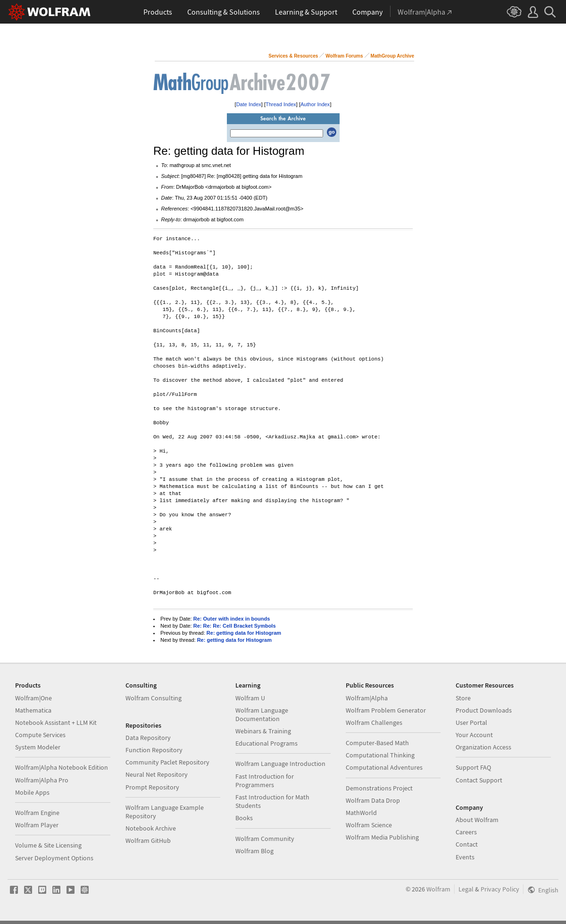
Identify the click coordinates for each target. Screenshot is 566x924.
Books (244, 818)
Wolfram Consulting (154, 698)
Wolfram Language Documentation (262, 714)
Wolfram (438, 889)
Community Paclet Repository (167, 762)
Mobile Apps (32, 792)
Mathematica (33, 710)
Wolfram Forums (344, 56)
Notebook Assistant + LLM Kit (56, 722)
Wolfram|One (33, 698)
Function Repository (154, 750)
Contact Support (479, 780)
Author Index (315, 104)
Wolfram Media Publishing (382, 837)
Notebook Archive (151, 828)
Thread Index (281, 104)
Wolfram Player (37, 825)
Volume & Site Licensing (48, 845)
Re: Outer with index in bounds (232, 619)
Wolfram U (250, 698)
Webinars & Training (263, 731)
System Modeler (38, 747)
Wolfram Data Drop (373, 800)
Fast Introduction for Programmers (265, 781)
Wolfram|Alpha (367, 698)
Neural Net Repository (157, 774)
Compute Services (40, 735)
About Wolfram (477, 820)
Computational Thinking (380, 755)
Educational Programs (266, 743)
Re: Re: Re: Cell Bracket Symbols (235, 626)
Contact (467, 844)
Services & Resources (293, 56)
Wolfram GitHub (148, 840)
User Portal (471, 722)
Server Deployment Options (54, 858)
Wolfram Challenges (374, 722)
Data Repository (148, 738)
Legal (466, 889)
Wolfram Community (265, 839)
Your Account (474, 735)
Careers (466, 832)
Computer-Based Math (377, 743)
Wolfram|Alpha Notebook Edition (62, 767)
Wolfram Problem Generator (386, 710)
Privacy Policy (500, 889)
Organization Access (483, 747)
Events (465, 857)
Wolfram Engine (37, 813)
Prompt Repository (152, 787)
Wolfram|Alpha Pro (42, 780)
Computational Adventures (384, 767)
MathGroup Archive (392, 56)
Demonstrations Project (379, 788)
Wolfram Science (369, 825)
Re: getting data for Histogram (244, 633)
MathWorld (361, 813)
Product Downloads (484, 710)
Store (463, 698)
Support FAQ (473, 767)
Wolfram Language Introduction (280, 764)
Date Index (249, 104)
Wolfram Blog (254, 851)
